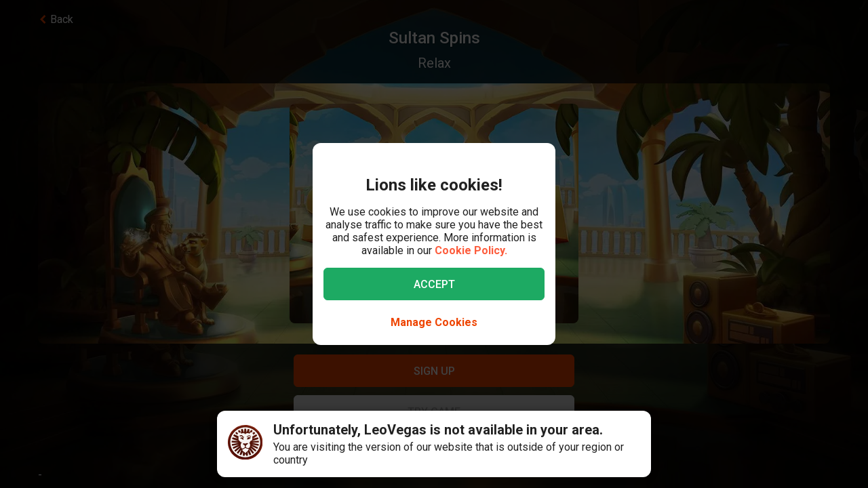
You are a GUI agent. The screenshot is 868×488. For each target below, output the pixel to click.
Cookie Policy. (471, 250)
